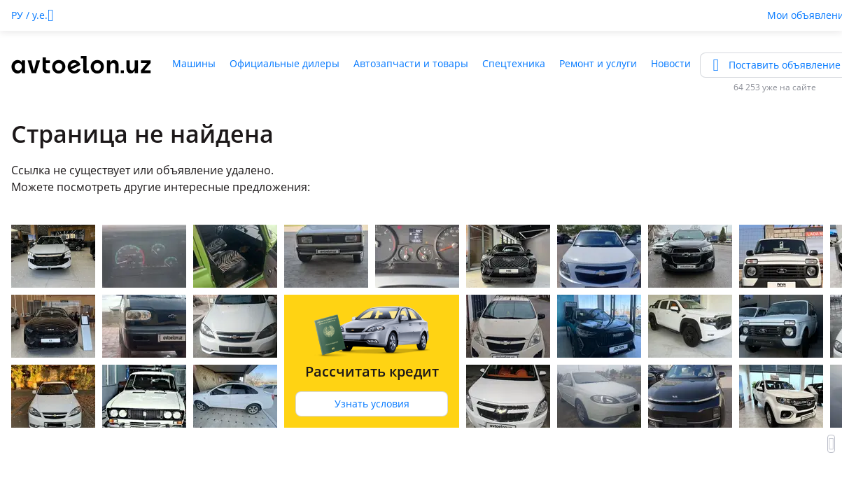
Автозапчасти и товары (411, 63)
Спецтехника (514, 63)
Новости (671, 63)
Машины (194, 63)
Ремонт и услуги (598, 63)
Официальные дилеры (285, 63)
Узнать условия (372, 404)
